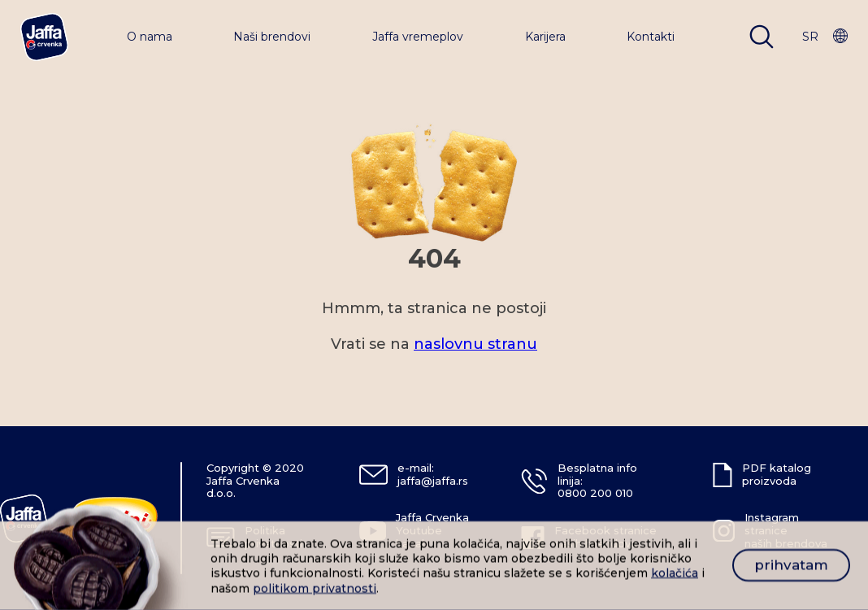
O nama (150, 37)
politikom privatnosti (315, 588)
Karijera (545, 37)
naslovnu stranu (475, 344)
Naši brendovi (272, 37)
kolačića (675, 573)
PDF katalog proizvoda (777, 474)
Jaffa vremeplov (418, 37)
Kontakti (651, 37)
